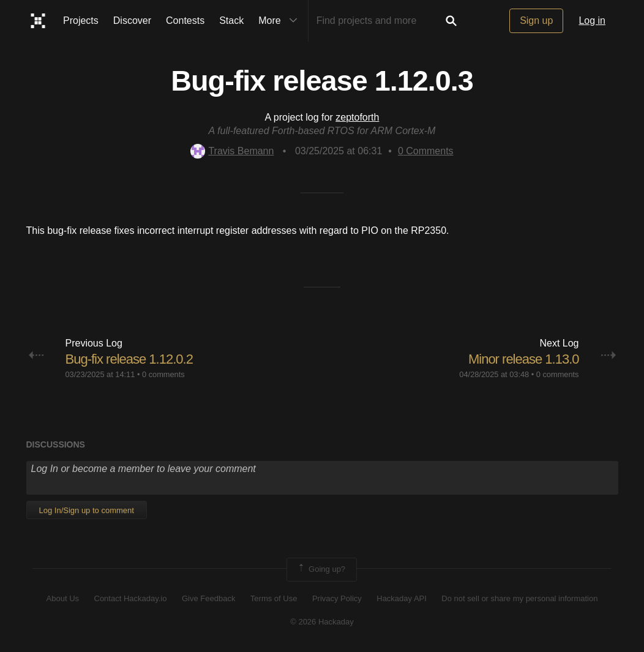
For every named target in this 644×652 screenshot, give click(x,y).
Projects (81, 21)
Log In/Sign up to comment (87, 510)
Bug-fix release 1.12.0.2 (129, 359)
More (280, 21)
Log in (592, 21)
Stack (231, 21)
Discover (132, 21)
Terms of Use (274, 598)
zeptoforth (357, 117)
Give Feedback (208, 598)
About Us (63, 598)
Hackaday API (402, 598)
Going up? (321, 569)
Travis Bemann (232, 151)
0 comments (163, 374)
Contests (185, 21)
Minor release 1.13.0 (524, 359)
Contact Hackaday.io (131, 598)
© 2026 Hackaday (322, 622)
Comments (426, 151)
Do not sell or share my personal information (519, 598)
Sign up (536, 21)
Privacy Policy (337, 598)
